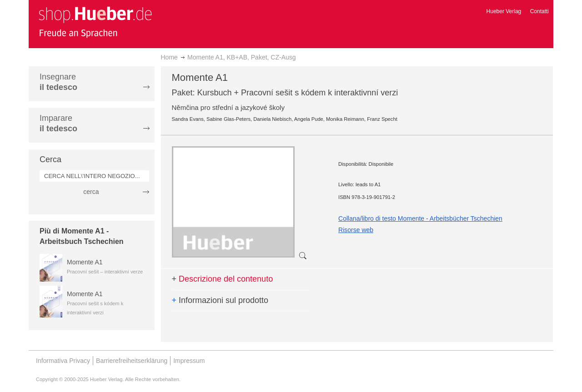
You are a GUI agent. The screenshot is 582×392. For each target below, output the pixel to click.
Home (169, 57)
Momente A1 (85, 262)
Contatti (539, 11)
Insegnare (58, 82)
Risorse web (356, 230)
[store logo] (95, 22)
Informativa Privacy (63, 361)
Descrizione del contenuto (223, 279)
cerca (91, 192)
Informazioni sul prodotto (220, 300)
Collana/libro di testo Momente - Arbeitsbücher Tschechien (420, 218)
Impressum (189, 361)
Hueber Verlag (504, 11)
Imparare (58, 123)
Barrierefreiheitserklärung (132, 361)
